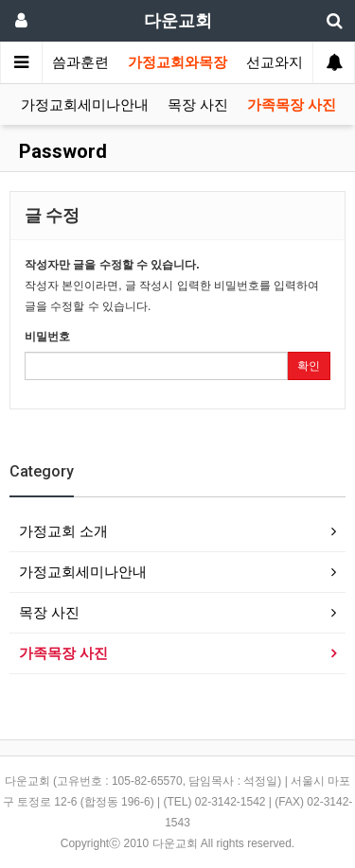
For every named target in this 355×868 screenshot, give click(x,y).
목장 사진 (198, 105)
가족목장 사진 (292, 105)
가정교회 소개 (63, 531)
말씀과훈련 (73, 62)
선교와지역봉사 (296, 62)
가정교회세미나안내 (85, 105)
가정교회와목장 (177, 62)
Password (61, 151)
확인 (309, 366)
